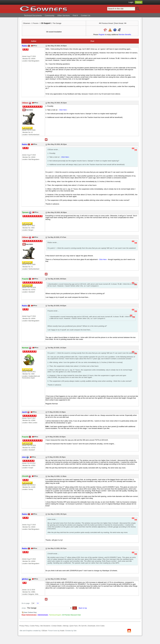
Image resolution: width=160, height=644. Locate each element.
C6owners (27, 23)
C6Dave (44, 631)
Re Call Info (83, 626)
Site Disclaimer (45, 626)
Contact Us (85, 15)
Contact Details (57, 626)
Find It (75, 15)
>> (38, 603)
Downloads (91, 626)
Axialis (62, 631)
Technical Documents (33, 15)
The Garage (57, 23)
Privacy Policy (24, 626)
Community (50, 15)
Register (102, 34)
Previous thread (107, 23)
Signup (139, 2)
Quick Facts (74, 626)
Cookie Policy (34, 626)
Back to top (83, 608)
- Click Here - (63, 110)
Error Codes (101, 626)
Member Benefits (125, 34)
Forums (36, 23)
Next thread (119, 23)
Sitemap (66, 626)
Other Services (63, 15)
